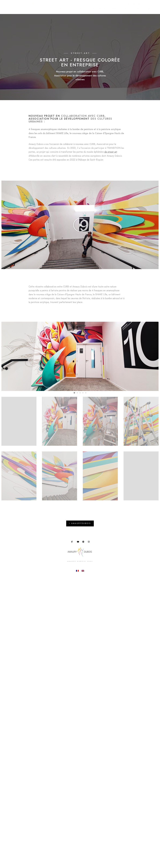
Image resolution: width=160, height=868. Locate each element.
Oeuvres (91, 9)
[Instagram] (144, 4)
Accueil (64, 9)
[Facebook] (129, 4)
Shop (127, 9)
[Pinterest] (139, 4)
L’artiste (77, 9)
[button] (80, 225)
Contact (139, 9)
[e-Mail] (149, 4)
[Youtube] (134, 4)
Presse (116, 9)
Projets (104, 9)
